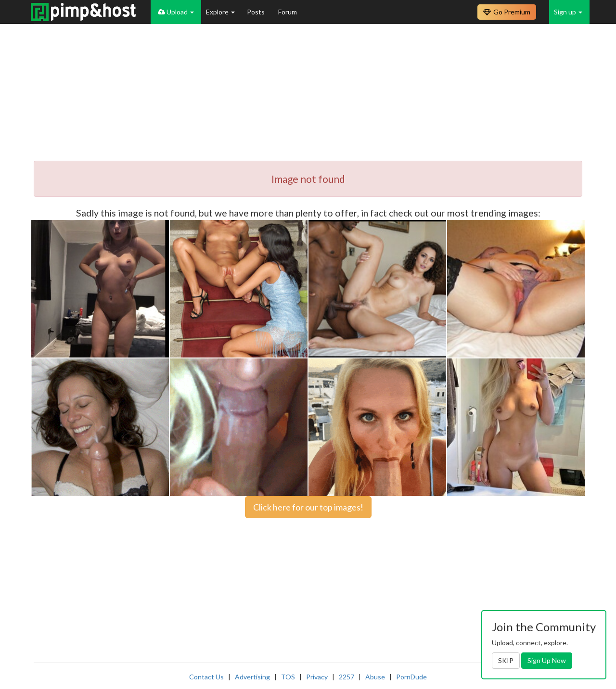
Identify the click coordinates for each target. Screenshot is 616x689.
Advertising (252, 677)
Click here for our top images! (308, 507)
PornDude (411, 677)
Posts (257, 12)
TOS (288, 677)
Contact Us (206, 677)
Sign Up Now (547, 660)
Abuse (375, 677)
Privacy (317, 677)
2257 (346, 677)
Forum (288, 12)
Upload (176, 12)
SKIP (506, 660)
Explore (220, 12)
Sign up (568, 12)
